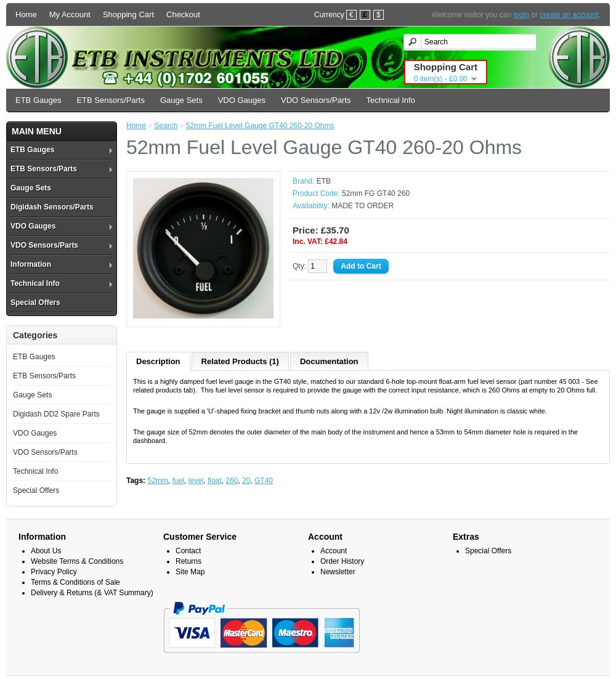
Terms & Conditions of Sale (75, 582)
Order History (342, 561)
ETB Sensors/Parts (111, 100)
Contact (188, 551)
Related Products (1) (240, 361)
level (196, 481)
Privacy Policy (54, 572)
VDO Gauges (242, 100)
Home (26, 14)
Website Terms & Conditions (77, 561)
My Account (70, 14)
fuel (178, 481)
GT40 (264, 481)
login (521, 15)
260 (232, 481)
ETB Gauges (38, 100)
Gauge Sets (181, 100)
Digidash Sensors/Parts (52, 207)
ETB (324, 181)
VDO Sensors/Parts (316, 100)
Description (158, 361)
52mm (157, 481)
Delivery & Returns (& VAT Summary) (92, 593)
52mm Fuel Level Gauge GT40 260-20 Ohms (260, 126)
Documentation (329, 361)
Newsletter (338, 572)
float (215, 481)
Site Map (190, 572)
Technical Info (391, 100)
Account (334, 551)
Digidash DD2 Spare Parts (56, 414)
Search (166, 126)
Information (31, 264)
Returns (188, 561)
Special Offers (35, 303)
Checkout (183, 14)
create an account (569, 15)
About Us (46, 551)
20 (246, 481)
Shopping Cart (128, 14)
